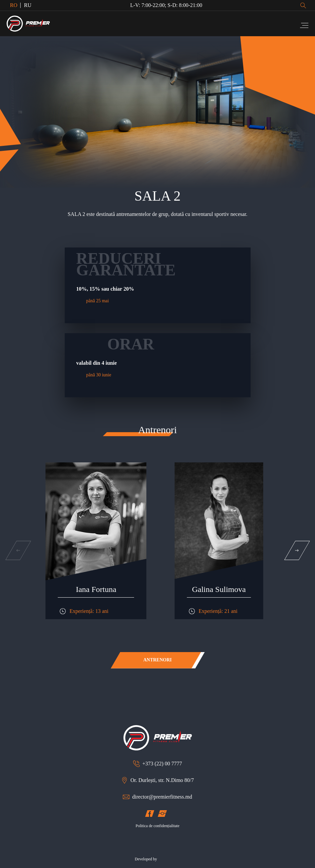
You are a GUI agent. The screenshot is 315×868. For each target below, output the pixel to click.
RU (28, 5)
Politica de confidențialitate (158, 826)
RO (14, 5)
